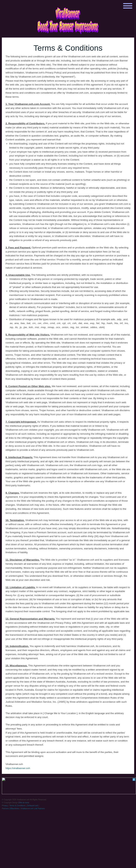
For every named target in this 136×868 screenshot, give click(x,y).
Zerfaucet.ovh (33, 806)
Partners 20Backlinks (11, 809)
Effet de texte (24, 803)
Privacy (5, 806)
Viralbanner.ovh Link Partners (33, 809)
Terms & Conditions (17, 806)
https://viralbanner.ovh (18, 768)
